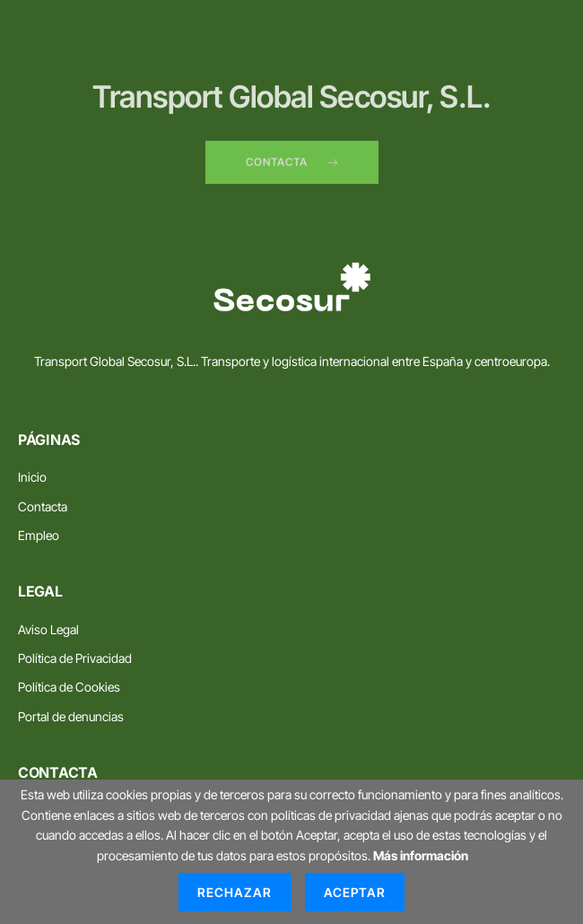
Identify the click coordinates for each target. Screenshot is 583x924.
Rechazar (235, 892)
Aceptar (355, 892)
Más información (421, 855)
